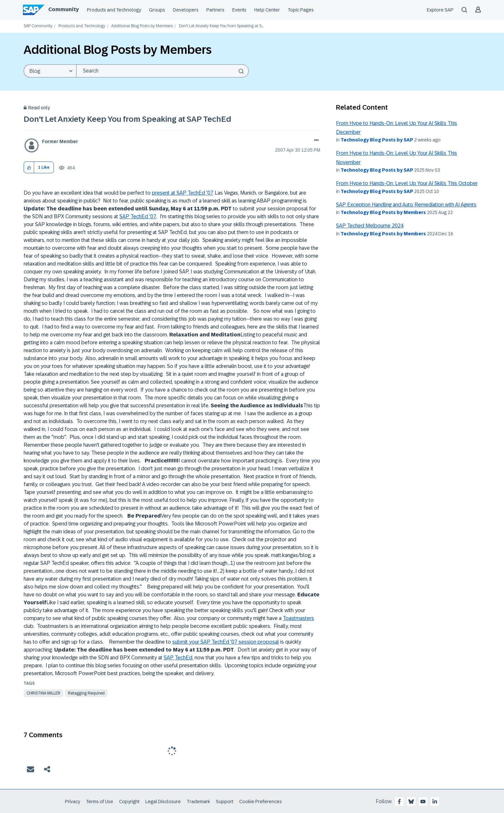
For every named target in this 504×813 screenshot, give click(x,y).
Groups (157, 10)
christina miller (43, 693)
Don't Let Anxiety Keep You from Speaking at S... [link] (221, 26)
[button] (29, 168)
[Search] (162, 71)
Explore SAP (440, 10)
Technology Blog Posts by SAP (377, 140)
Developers (186, 10)
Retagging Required (86, 693)
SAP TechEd (178, 658)
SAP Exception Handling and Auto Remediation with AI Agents (406, 205)
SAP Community (38, 26)
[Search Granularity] (50, 71)
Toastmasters (298, 618)
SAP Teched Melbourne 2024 (370, 226)
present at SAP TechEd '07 (183, 193)
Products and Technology (114, 10)
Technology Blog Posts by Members (383, 212)
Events (239, 10)
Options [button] (315, 141)
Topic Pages (301, 10)
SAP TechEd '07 (138, 216)
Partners (215, 10)
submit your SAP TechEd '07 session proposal (226, 642)
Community (63, 9)
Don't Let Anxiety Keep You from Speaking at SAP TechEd (127, 119)
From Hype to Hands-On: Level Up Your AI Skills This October (407, 183)
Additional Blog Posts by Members (142, 26)
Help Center (267, 10)
